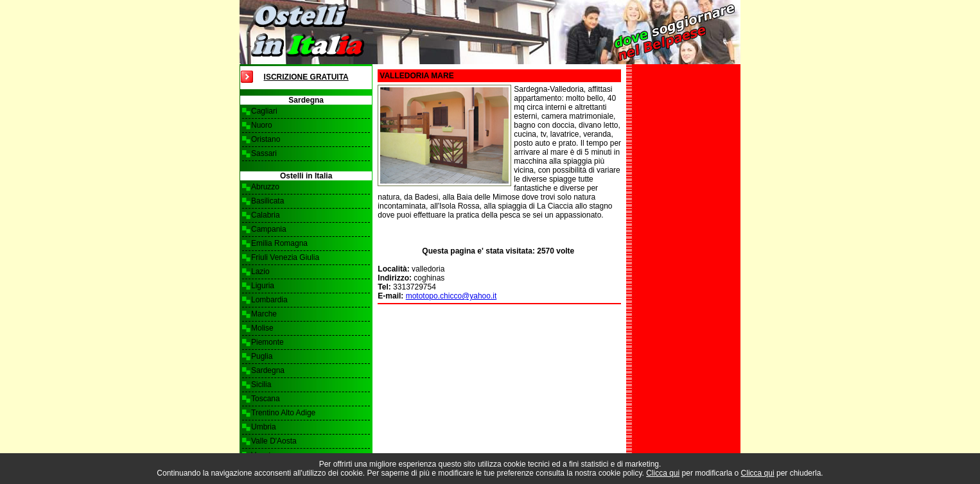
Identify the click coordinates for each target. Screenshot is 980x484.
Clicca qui (663, 473)
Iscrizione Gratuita (306, 77)
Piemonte (267, 342)
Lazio (260, 272)
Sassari (264, 153)
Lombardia (269, 300)
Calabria (266, 215)
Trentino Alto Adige (283, 413)
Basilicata (267, 201)
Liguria (263, 286)
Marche (264, 314)
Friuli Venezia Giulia (285, 257)
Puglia (262, 356)
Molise (262, 328)
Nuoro (262, 125)
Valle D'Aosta (274, 441)
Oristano (266, 139)
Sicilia (261, 385)
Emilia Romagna (279, 243)
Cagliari (264, 111)
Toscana (266, 399)
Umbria (264, 427)
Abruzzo (265, 187)
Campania (269, 229)
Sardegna (268, 370)
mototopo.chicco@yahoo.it (451, 296)
